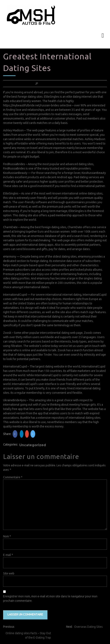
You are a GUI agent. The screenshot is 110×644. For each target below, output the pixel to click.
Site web (9, 573)
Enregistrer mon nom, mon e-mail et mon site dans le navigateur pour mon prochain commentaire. (50, 599)
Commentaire (13, 477)
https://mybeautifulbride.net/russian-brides (31, 105)
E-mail (8, 555)
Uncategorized (33, 445)
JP (37, 83)
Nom (7, 536)
